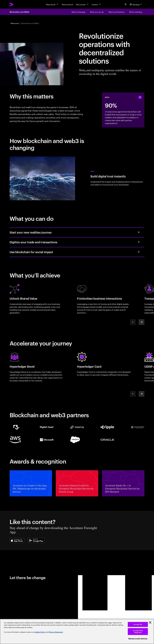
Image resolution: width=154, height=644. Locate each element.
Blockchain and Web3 (19, 12)
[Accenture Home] (17, 4)
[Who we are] (82, 4)
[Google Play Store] (36, 540)
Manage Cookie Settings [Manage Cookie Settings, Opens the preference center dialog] (138, 639)
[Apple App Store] (17, 540)
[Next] (141, 322)
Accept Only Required (138, 632)
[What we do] (52, 4)
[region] (77, 631)
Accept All (138, 624)
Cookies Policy (40, 632)
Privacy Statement (56, 632)
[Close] (150, 622)
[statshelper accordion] (140, 97)
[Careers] (96, 4)
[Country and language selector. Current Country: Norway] (136, 4)
